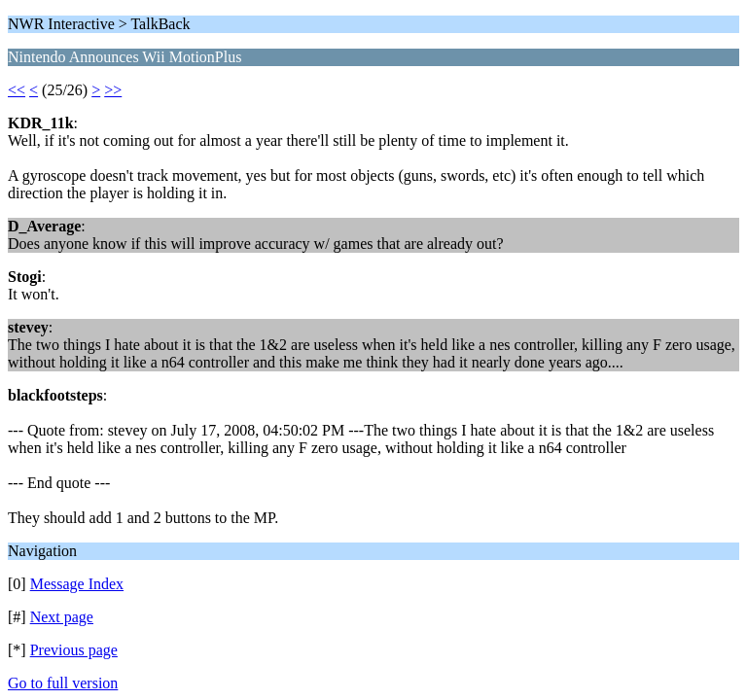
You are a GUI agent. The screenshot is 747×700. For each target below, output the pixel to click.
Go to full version (63, 683)
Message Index (77, 584)
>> (113, 90)
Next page (62, 617)
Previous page (74, 650)
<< (17, 90)
